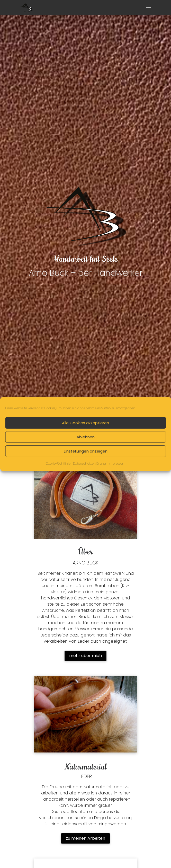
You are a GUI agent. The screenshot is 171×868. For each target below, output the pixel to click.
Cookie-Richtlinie (58, 463)
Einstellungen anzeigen (86, 451)
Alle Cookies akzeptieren (85, 423)
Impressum (117, 463)
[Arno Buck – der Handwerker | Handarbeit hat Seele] (26, 7)
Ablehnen (86, 437)
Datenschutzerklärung (89, 463)
